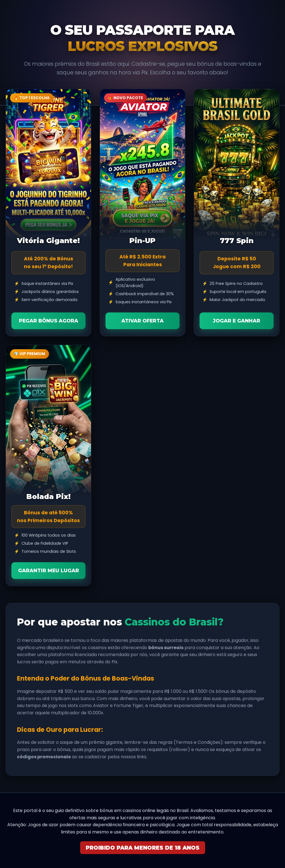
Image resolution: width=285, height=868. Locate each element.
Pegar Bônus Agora (49, 321)
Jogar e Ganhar (237, 321)
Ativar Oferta (142, 321)
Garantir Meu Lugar (49, 570)
